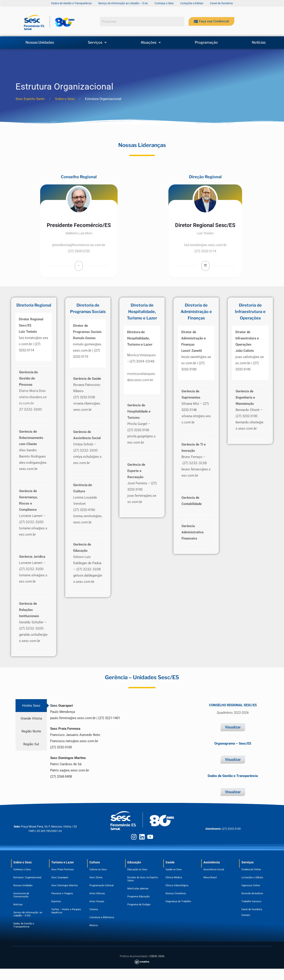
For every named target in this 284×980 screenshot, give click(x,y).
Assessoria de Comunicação (22, 895)
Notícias (259, 43)
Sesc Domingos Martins (65, 885)
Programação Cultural (102, 885)
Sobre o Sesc (65, 99)
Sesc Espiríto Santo (30, 99)
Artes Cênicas (97, 893)
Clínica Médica (174, 877)
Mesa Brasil (210, 877)
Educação (134, 862)
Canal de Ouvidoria (252, 909)
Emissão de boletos (252, 893)
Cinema (94, 909)
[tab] (31, 706)
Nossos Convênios (176, 893)
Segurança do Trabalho (178, 901)
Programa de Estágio (139, 905)
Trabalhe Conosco (251, 901)
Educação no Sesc (137, 869)
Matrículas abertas (138, 889)
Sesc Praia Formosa (62, 869)
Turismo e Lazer (63, 862)
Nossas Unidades (40, 43)
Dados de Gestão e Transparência (24, 925)
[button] (97, 43)
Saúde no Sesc (174, 869)
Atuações (151, 43)
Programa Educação (138, 897)
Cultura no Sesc (98, 869)
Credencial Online (251, 869)
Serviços (97, 43)
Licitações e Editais (252, 877)
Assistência (212, 862)
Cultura (95, 862)
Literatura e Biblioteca (102, 917)
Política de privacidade (133, 956)
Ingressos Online (251, 885)
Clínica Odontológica (177, 885)
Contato (246, 915)
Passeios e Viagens (62, 893)
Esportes (56, 901)
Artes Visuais (97, 901)
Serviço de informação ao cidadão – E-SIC (28, 914)
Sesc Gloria (96, 877)
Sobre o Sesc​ (23, 862)
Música (94, 925)
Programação (206, 43)
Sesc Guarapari (60, 877)
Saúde (170, 862)
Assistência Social (214, 869)
